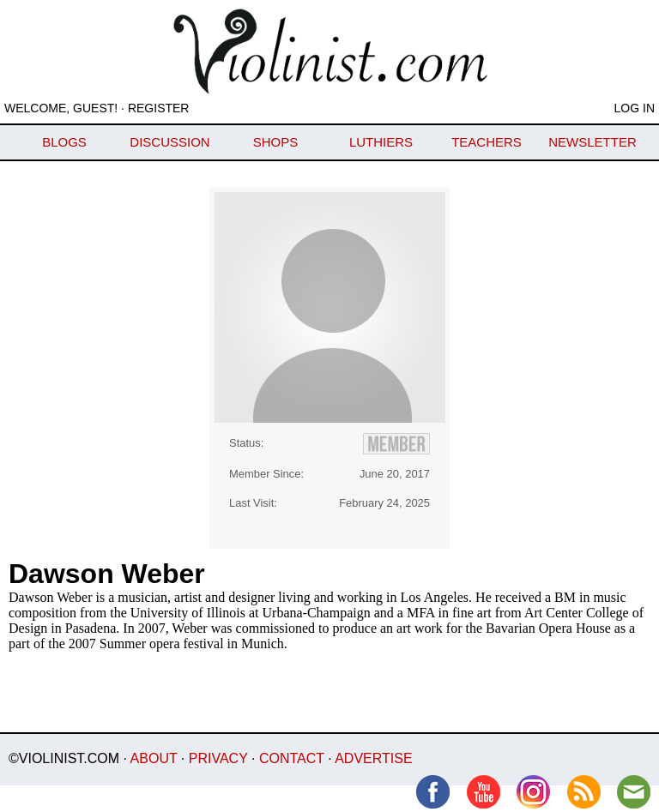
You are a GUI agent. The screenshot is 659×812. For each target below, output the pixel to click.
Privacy (218, 758)
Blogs (64, 142)
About (154, 758)
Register (159, 108)
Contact (292, 758)
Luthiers (381, 142)
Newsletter (592, 142)
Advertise (373, 758)
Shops (276, 142)
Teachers (487, 142)
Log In (635, 108)
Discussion (169, 142)
